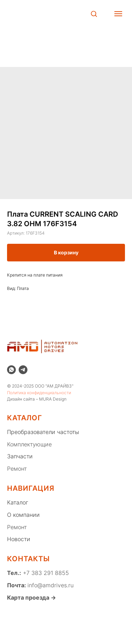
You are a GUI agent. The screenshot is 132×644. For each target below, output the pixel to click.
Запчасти (20, 456)
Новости (19, 539)
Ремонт (17, 469)
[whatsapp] (11, 370)
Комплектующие (29, 444)
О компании (23, 515)
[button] (94, 14)
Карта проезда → (32, 597)
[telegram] (23, 370)
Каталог (18, 502)
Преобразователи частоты (43, 432)
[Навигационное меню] (118, 14)
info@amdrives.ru (51, 585)
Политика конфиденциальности (39, 393)
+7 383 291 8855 (45, 573)
